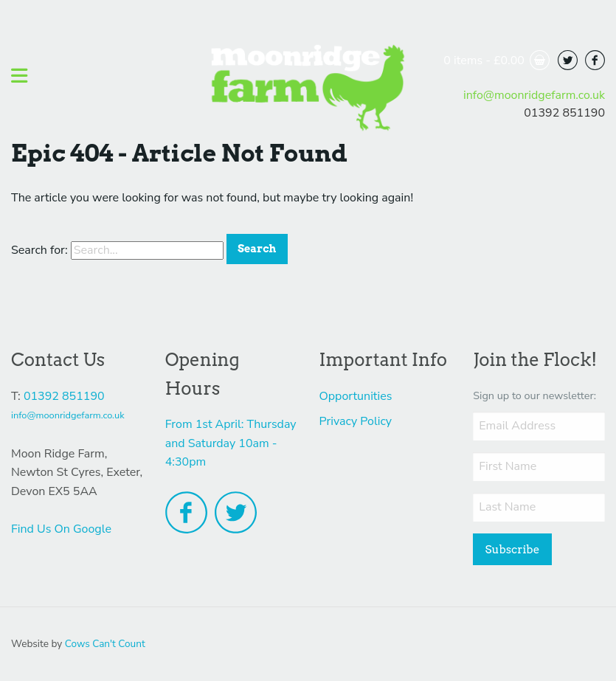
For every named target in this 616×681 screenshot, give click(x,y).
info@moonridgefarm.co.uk (534, 95)
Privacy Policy (356, 421)
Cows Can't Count (105, 644)
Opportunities (356, 396)
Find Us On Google (61, 529)
